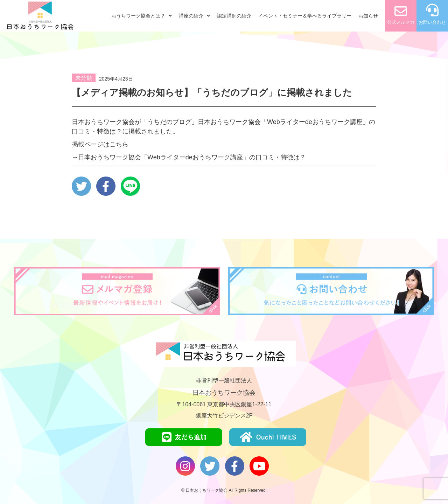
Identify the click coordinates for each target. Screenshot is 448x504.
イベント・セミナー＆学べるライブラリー (305, 16)
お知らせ (368, 16)
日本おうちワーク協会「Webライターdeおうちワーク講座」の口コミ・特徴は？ (192, 157)
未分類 (84, 78)
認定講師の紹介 (234, 16)
